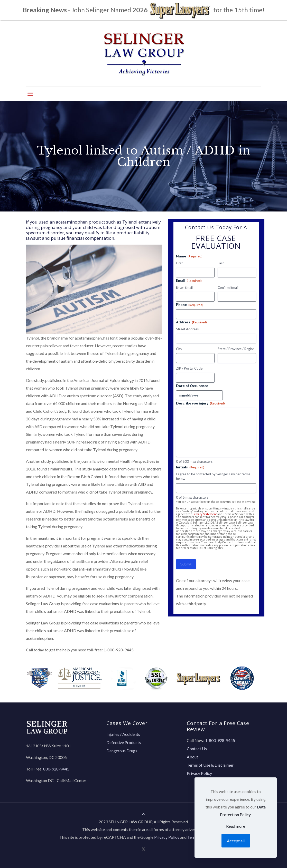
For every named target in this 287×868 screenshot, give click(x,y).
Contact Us (197, 749)
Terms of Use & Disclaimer (210, 765)
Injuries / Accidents (123, 734)
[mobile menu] (30, 94)
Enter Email (184, 287)
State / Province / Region (236, 349)
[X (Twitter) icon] (143, 849)
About (192, 757)
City (179, 349)
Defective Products (124, 742)
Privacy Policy (199, 773)
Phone (190, 305)
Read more (236, 826)
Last (221, 263)
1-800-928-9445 (119, 650)
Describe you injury (200, 403)
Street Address (187, 329)
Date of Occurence (192, 386)
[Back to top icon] (144, 814)
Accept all (236, 841)
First (179, 263)
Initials (190, 467)
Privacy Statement (205, 514)
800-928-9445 (56, 769)
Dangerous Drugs (122, 751)
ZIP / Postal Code (189, 368)
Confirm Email (228, 287)
